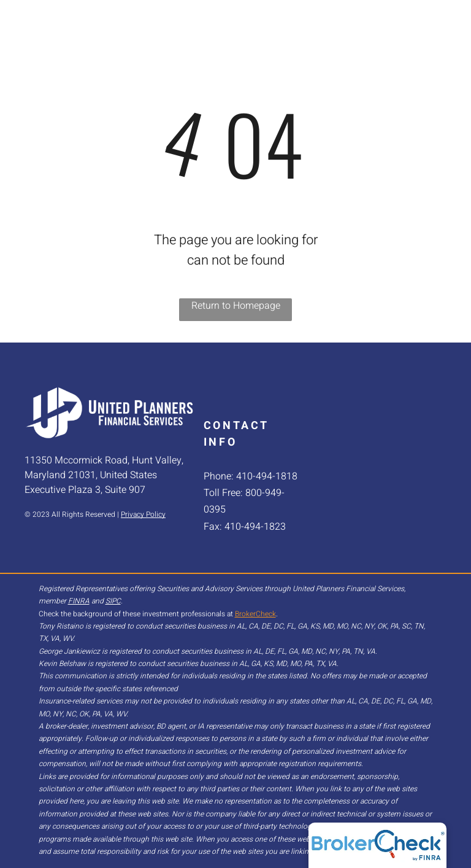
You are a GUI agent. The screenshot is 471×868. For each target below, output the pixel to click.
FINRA (79, 601)
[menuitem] (227, 29)
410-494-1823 (255, 527)
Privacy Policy (143, 514)
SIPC (113, 601)
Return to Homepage (236, 306)
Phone (217, 476)
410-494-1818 (267, 476)
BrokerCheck (255, 614)
